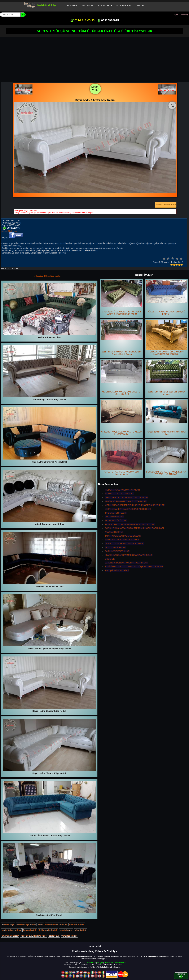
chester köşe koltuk (26, 924)
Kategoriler (104, 5)
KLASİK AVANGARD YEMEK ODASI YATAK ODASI (129, 555)
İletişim (140, 5)
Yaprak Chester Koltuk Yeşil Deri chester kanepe (166, 378)
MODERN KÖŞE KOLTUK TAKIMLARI (123, 490)
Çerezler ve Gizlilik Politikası (115, 963)
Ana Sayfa (72, 5)
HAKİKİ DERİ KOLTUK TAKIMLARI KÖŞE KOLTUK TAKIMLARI (134, 567)
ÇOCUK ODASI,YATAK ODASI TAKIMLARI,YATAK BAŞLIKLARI (134, 528)
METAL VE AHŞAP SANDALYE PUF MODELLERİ (128, 509)
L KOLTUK (110, 559)
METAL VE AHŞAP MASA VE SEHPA (122, 540)
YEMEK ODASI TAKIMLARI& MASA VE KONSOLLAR (130, 524)
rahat (40, 924)
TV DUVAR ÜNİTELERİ (116, 513)
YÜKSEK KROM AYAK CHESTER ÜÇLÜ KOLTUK (166, 298)
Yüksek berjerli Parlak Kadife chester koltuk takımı (166, 418)
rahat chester (66, 930)
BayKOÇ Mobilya (47, 5)
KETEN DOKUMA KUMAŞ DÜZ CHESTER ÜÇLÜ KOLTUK (122, 378)
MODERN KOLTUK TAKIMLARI (119, 494)
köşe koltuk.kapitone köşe (34, 936)
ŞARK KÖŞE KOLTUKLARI (117, 551)
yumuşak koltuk (69, 936)
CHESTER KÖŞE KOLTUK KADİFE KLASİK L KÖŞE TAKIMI (122, 418)
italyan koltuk (30, 930)
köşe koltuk (81, 930)
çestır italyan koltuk (11, 930)
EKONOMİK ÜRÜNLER (116, 520)
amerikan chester (10, 936)
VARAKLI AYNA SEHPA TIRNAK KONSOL (124, 544)
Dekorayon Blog (124, 5)
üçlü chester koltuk (48, 930)
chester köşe (8, 924)
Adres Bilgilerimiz (9, 231)
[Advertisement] (95, 60)
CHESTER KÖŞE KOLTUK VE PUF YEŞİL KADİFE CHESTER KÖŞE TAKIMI (122, 298)
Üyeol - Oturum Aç (181, 15)
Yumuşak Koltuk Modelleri (117, 570)
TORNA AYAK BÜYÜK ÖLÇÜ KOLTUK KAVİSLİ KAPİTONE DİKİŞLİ (166, 338)
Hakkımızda (87, 5)
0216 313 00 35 (82, 20)
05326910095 (108, 20)
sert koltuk (54, 936)
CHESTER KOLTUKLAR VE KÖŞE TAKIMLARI (127, 497)
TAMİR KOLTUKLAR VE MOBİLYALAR (123, 536)
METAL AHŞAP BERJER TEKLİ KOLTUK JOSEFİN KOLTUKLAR (135, 505)
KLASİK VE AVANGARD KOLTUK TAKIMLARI (126, 501)
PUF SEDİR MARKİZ (115, 517)
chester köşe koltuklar (56, 924)
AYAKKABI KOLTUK (114, 532)
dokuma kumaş (77, 924)
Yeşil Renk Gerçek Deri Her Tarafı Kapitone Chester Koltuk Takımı (122, 338)
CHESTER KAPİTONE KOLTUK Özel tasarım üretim (122, 458)
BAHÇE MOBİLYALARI (115, 547)
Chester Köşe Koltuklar (48, 276)
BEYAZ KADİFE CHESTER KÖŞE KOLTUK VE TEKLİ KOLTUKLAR (166, 458)
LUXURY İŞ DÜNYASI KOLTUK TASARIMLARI (126, 563)
